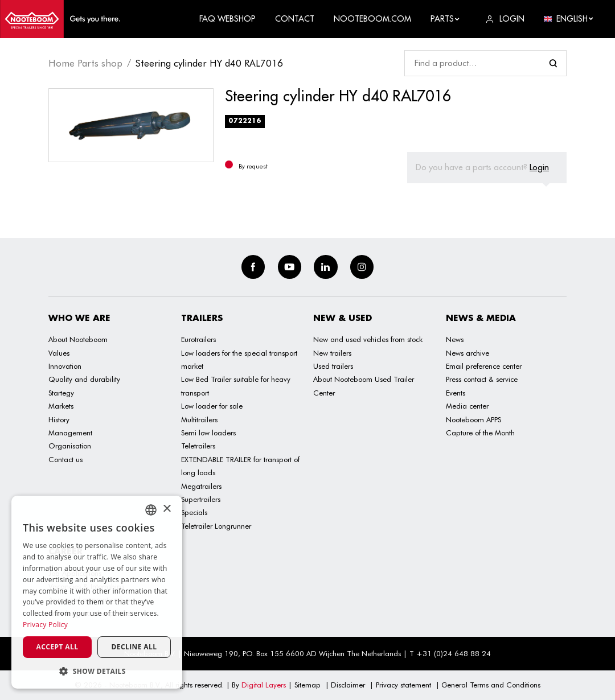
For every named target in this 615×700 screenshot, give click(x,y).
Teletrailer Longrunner (216, 526)
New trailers (332, 353)
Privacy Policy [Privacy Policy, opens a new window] (45, 625)
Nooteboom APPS (473, 419)
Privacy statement (403, 685)
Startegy (61, 393)
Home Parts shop (85, 63)
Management (70, 433)
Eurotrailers (198, 339)
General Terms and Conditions (491, 685)
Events (456, 393)
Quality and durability (84, 379)
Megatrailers (201, 486)
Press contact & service (482, 379)
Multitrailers (199, 419)
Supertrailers (201, 499)
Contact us (65, 459)
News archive (468, 353)
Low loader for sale (212, 406)
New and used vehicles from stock (368, 339)
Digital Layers (264, 685)
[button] (97, 671)
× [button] (167, 509)
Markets (61, 406)
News (455, 339)
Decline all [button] (134, 647)
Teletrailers (198, 446)
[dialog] (97, 592)
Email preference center (484, 366)
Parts (445, 19)
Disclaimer (348, 685)
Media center (467, 406)
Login (539, 167)
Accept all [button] (58, 647)
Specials (194, 512)
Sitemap (307, 685)
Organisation (70, 446)
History (59, 419)
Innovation (65, 366)
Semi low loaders (208, 433)
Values (59, 353)
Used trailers (333, 366)
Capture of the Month (480, 433)
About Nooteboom (78, 339)
